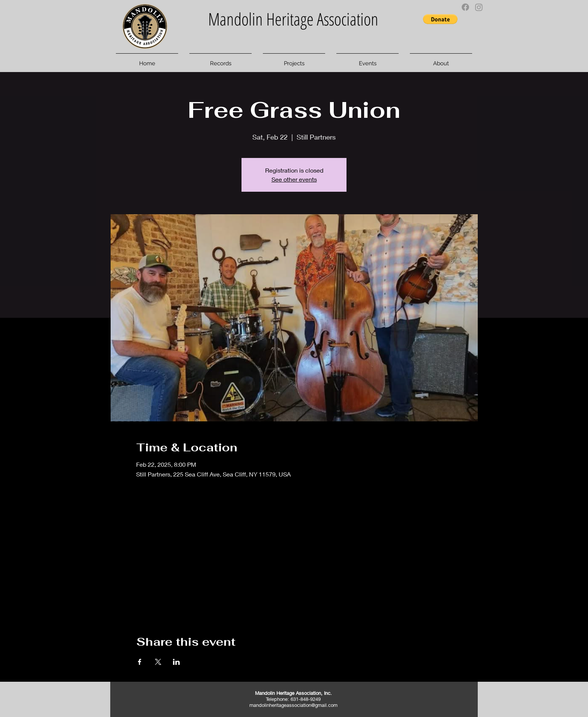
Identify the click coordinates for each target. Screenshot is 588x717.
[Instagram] (479, 7)
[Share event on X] (158, 662)
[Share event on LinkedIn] (176, 662)
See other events (294, 179)
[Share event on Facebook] (140, 662)
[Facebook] (465, 7)
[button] (440, 19)
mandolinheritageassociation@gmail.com (293, 705)
